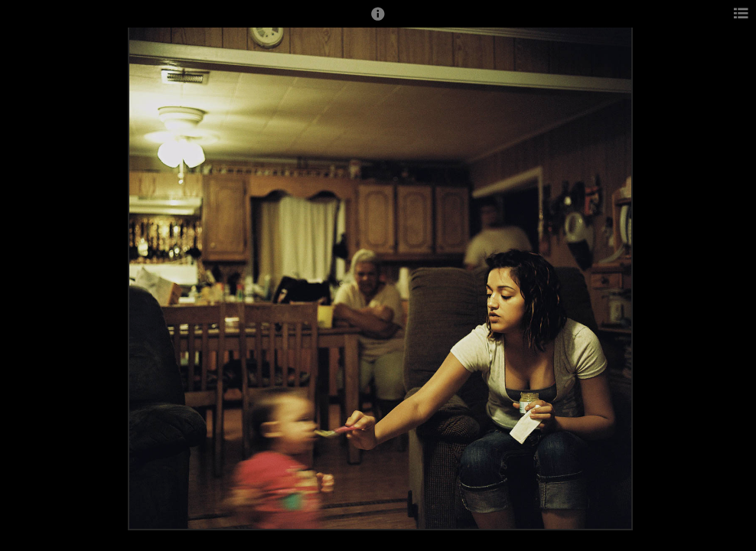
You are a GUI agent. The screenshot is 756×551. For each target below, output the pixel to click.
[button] (378, 21)
